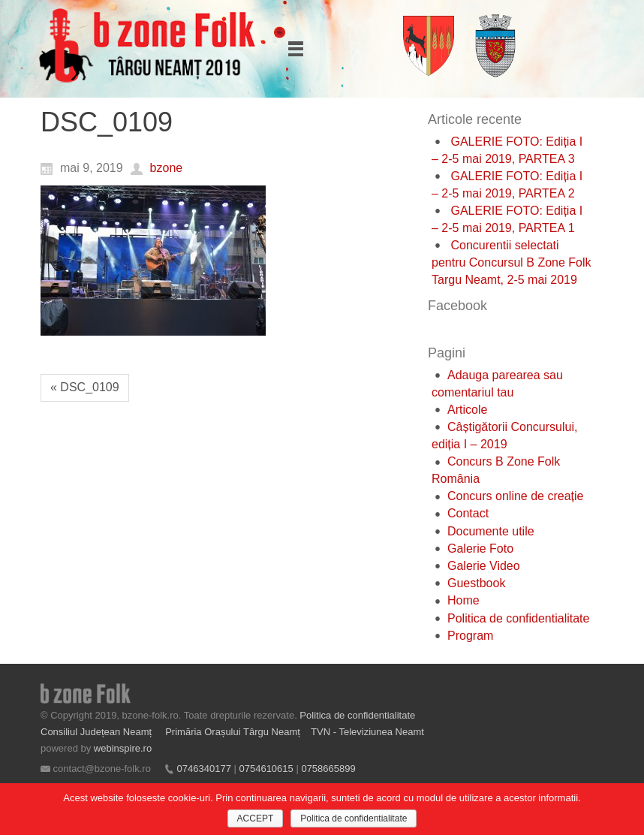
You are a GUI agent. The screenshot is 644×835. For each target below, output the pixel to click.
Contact (468, 513)
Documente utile (491, 531)
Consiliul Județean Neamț (98, 732)
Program (470, 636)
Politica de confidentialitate (518, 618)
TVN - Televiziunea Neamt (367, 732)
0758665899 (328, 769)
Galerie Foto (480, 549)
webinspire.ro (123, 748)
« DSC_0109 (85, 387)
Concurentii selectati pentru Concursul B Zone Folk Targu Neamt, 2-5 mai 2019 (512, 262)
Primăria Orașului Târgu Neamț (233, 732)
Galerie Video (484, 566)
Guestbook (476, 583)
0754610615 (266, 769)
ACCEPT (256, 818)
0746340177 (204, 769)
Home (463, 600)
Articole (467, 410)
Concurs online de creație (515, 496)
